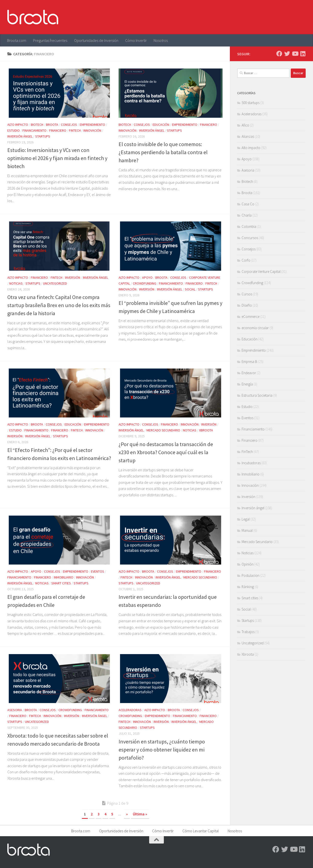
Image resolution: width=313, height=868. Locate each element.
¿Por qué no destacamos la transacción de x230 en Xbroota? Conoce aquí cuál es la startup (166, 452)
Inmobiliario (64, 577)
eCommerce (251, 317)
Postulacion (251, 575)
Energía (247, 384)
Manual (247, 530)
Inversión (73, 278)
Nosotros (161, 40)
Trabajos (248, 632)
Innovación (92, 130)
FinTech (75, 130)
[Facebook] (279, 54)
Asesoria (15, 710)
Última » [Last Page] (140, 814)
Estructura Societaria (257, 395)
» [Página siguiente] (127, 814)
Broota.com (17, 40)
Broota (52, 125)
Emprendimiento (92, 125)
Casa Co (248, 204)
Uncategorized (55, 283)
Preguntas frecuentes (50, 40)
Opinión (248, 564)
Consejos (69, 125)
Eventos (98, 571)
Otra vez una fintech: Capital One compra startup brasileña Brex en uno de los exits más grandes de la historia (59, 305)
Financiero (58, 130)
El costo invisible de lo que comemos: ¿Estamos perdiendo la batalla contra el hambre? (163, 152)
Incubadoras (251, 463)
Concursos (250, 238)
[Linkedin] (303, 54)
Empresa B (249, 362)
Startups (43, 136)
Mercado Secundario (163, 430)
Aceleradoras (130, 710)
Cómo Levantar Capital (201, 831)
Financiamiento (34, 130)
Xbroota (206, 430)
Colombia (249, 226)
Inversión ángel (20, 136)
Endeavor (249, 373)
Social (190, 289)
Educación (161, 125)
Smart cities (61, 583)
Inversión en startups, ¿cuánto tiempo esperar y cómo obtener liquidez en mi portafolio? (162, 750)
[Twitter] (287, 54)
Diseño (247, 305)
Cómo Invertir (136, 40)
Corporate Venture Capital (261, 272)
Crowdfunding (145, 283)
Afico (245, 125)
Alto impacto (18, 125)
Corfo (246, 260)
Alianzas (248, 136)
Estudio (14, 130)
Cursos (247, 294)
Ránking (248, 587)
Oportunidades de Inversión (96, 40)
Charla (247, 215)
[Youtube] (295, 54)
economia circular (255, 328)
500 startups (251, 103)
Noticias (16, 283)
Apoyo (147, 278)
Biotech (37, 125)
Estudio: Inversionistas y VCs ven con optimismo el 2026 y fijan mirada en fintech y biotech (57, 158)
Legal (246, 519)
